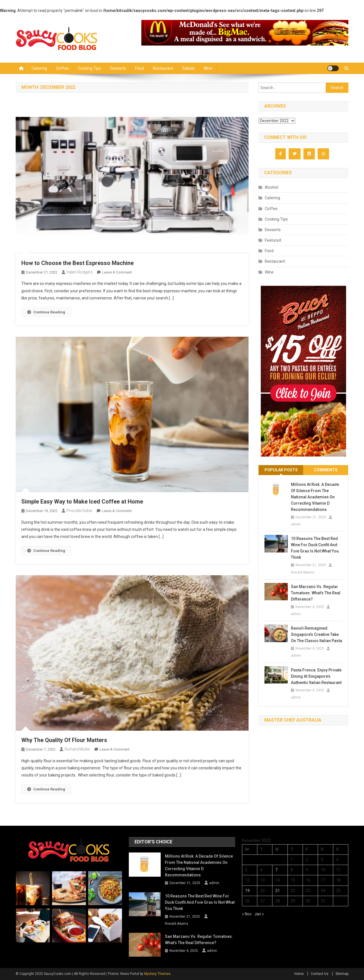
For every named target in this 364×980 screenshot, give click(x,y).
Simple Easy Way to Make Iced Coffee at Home (82, 502)
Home (299, 974)
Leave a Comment (117, 272)
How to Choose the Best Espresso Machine (77, 263)
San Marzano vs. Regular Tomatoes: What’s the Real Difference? (316, 593)
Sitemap (342, 974)
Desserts (118, 68)
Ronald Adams (303, 572)
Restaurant (163, 68)
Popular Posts (281, 470)
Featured (273, 240)
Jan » (259, 914)
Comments (326, 470)
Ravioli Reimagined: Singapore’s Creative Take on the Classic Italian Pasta (317, 634)
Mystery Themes (157, 974)
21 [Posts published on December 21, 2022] (278, 891)
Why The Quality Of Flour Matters (64, 740)
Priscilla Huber (79, 511)
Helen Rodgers (80, 272)
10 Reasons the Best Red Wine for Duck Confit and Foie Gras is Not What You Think (315, 548)
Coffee (62, 68)
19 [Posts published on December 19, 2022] (247, 891)
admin (296, 524)
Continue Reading (46, 312)
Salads (188, 68)
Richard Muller (77, 749)
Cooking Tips (89, 68)
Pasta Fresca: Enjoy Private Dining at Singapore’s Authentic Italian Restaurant (316, 676)
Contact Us (320, 974)
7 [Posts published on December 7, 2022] (276, 870)
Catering (39, 68)
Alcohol (271, 187)
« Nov (247, 914)
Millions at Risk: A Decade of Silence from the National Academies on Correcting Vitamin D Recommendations (315, 497)
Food (139, 68)
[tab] (281, 470)
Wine (208, 68)
